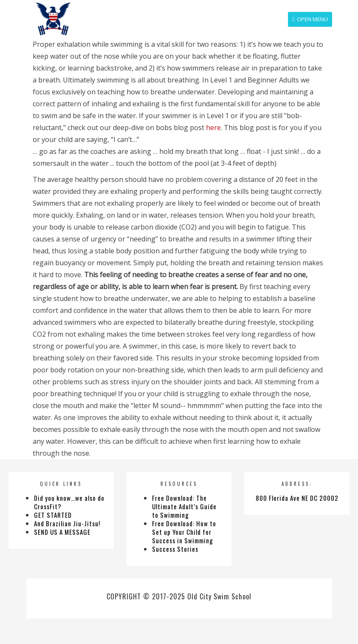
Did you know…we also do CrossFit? (69, 502)
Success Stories (175, 549)
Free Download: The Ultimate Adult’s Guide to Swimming (184, 506)
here (213, 128)
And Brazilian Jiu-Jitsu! (67, 523)
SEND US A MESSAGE (62, 532)
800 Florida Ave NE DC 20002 (297, 498)
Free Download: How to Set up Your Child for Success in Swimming (184, 532)
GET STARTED (53, 515)
